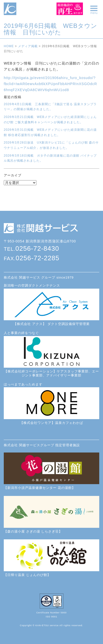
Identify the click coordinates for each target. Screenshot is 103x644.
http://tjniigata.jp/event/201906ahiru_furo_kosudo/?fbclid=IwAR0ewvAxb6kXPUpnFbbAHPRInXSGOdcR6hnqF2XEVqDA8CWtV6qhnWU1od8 (50, 84)
